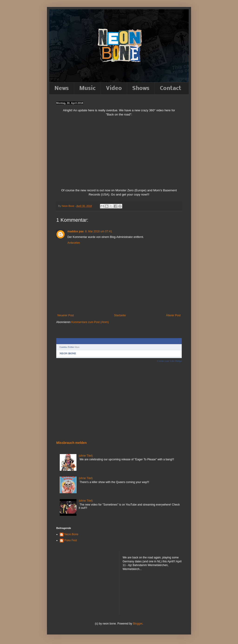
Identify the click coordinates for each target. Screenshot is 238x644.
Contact (171, 88)
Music (87, 88)
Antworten (74, 243)
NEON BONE (68, 353)
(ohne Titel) (86, 456)
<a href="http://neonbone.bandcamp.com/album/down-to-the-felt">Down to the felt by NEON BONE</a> (76, 401)
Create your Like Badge (170, 361)
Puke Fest (71, 540)
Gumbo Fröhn (67, 347)
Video (114, 88)
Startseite (120, 315)
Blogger (138, 624)
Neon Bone (71, 534)
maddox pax (76, 231)
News (62, 88)
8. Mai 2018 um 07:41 (99, 231)
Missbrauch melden (71, 443)
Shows (141, 88)
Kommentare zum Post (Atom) (90, 322)
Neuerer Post (66, 315)
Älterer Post (173, 315)
